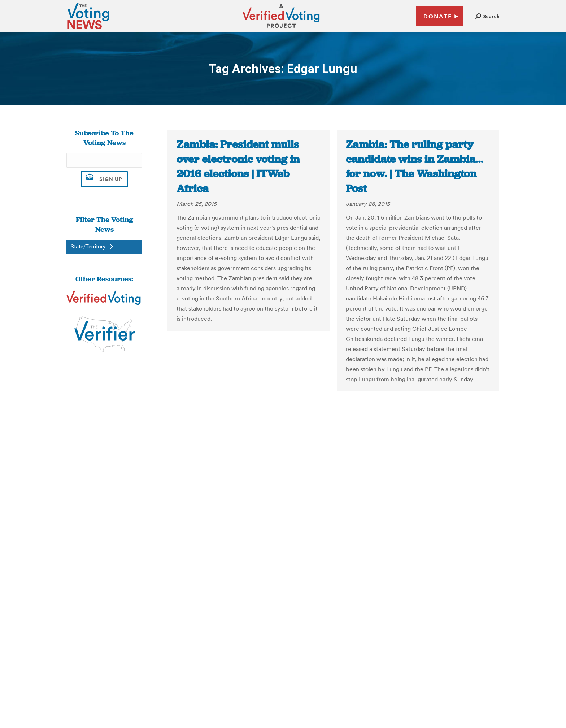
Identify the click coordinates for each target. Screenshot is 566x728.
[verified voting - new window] (281, 29)
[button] (487, 16)
